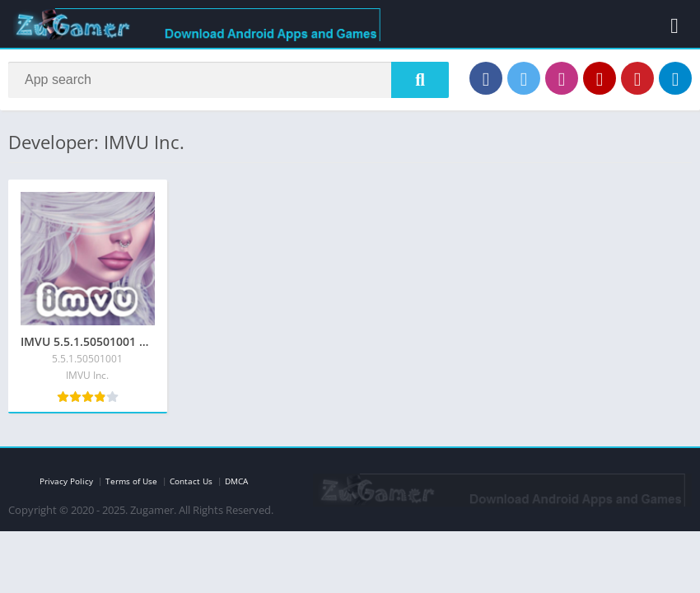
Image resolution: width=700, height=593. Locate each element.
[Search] (229, 80)
